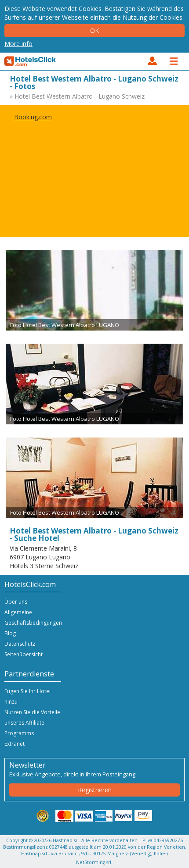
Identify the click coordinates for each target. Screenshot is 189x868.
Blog (10, 633)
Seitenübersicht (24, 654)
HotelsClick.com (30, 61)
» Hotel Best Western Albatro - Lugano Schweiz (77, 96)
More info (18, 44)
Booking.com (33, 117)
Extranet (15, 744)
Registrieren (95, 790)
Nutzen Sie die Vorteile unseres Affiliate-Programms (32, 723)
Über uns (16, 602)
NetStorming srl (94, 862)
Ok (94, 30)
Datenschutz (20, 644)
